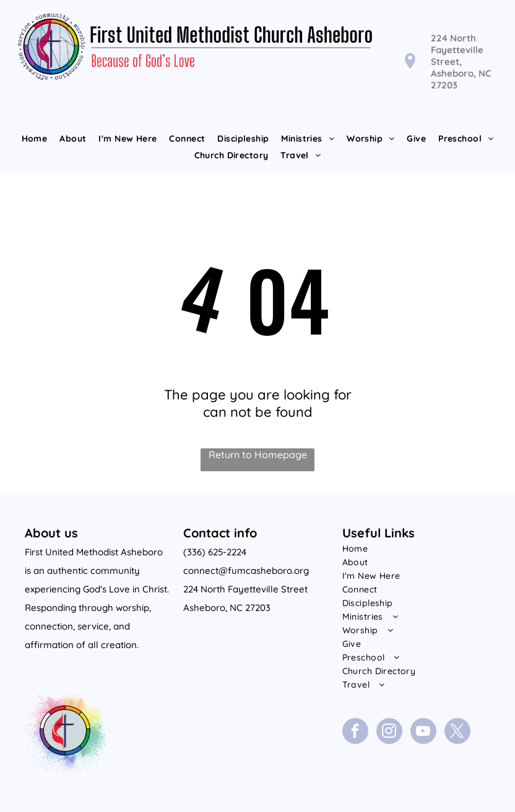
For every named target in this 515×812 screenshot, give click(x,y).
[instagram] (389, 733)
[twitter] (457, 733)
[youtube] (423, 733)
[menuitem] (35, 139)
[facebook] (355, 733)
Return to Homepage (258, 455)
